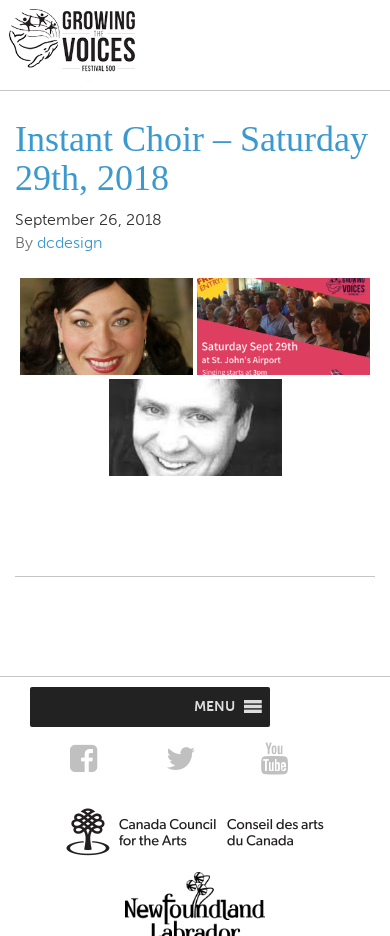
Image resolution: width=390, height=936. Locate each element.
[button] (214, 707)
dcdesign (69, 242)
